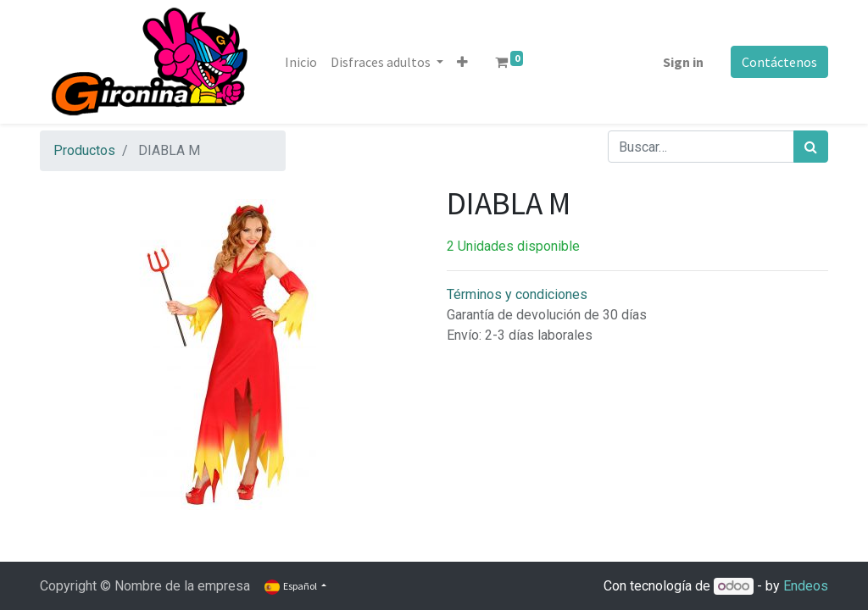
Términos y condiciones (517, 294)
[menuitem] (301, 62)
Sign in (683, 62)
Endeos (806, 586)
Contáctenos (779, 62)
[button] (462, 62)
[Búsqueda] (811, 147)
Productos (84, 150)
